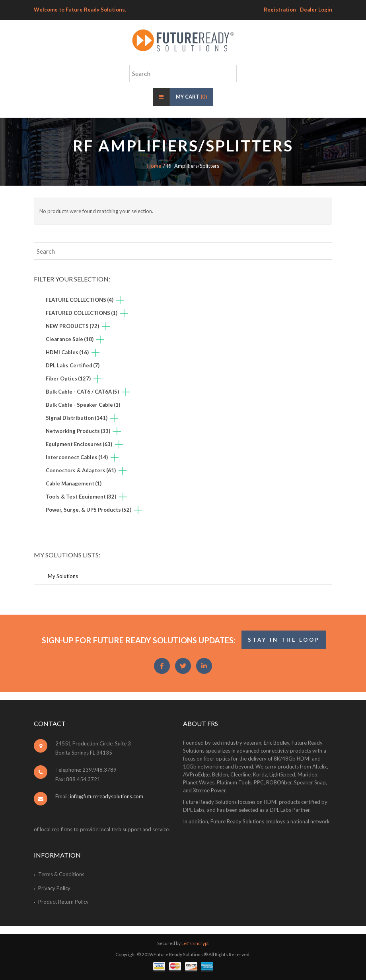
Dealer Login (316, 10)
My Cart (191, 97)
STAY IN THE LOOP (284, 640)
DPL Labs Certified (73, 365)
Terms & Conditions (61, 874)
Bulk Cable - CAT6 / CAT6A (82, 392)
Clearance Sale (70, 339)
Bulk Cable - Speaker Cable (83, 405)
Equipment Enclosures (79, 444)
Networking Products (78, 431)
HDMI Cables (67, 352)
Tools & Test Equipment (81, 497)
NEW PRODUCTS (72, 326)
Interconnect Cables (77, 457)
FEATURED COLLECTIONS (82, 313)
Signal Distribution (77, 418)
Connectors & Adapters (81, 470)
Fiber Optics (68, 378)
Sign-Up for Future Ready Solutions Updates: (139, 640)
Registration (280, 10)
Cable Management (74, 483)
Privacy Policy (54, 888)
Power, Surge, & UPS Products (89, 510)
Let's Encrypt (195, 943)
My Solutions (63, 576)
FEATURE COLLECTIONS (80, 300)
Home (154, 166)
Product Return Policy (63, 902)
